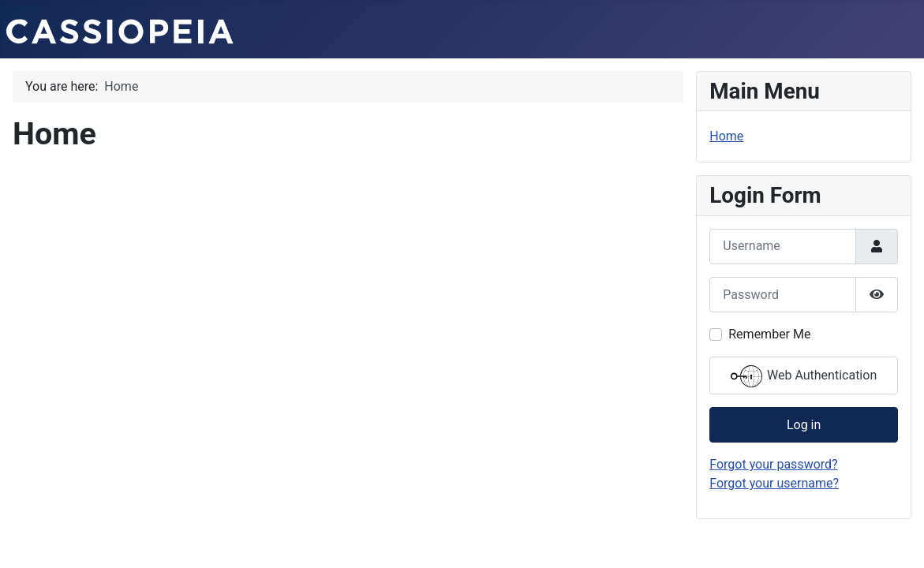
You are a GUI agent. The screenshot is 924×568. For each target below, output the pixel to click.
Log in (804, 425)
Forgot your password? (773, 464)
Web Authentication (804, 376)
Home (726, 136)
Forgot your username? (774, 483)
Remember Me (769, 334)
